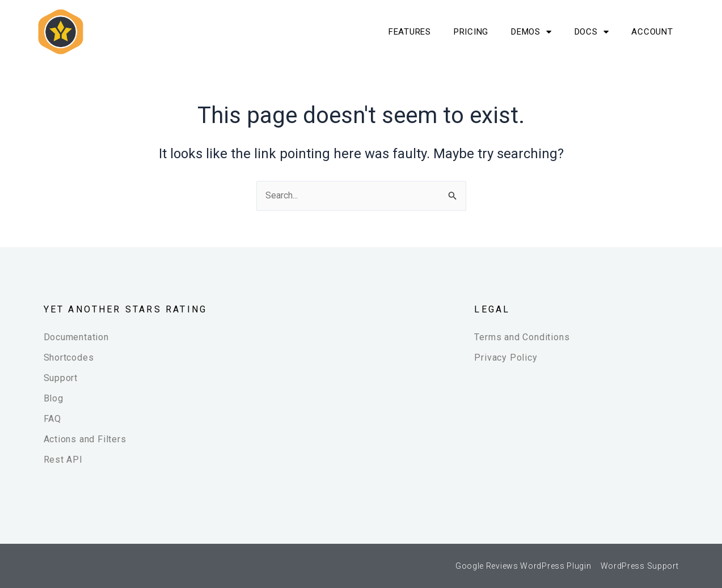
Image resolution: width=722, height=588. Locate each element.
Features (410, 32)
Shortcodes (69, 358)
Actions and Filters (85, 439)
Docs (592, 32)
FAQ (52, 419)
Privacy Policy (506, 358)
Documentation (76, 337)
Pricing (471, 32)
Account (652, 32)
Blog (54, 398)
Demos (531, 32)
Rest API (63, 460)
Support (61, 378)
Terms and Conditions (522, 337)
